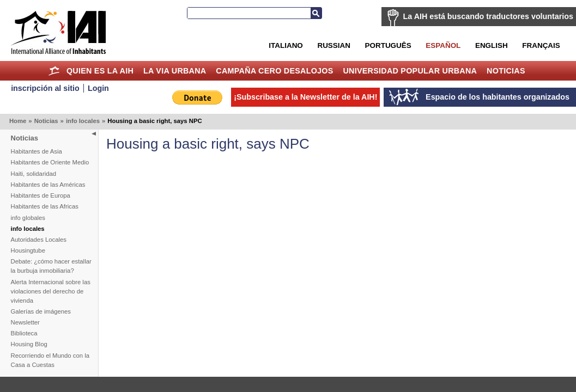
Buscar (316, 13)
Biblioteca (24, 333)
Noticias (506, 71)
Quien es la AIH (100, 71)
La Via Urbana (175, 71)
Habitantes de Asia (37, 151)
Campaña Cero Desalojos (274, 71)
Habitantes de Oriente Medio (50, 162)
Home (54, 71)
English (492, 45)
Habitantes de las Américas (48, 185)
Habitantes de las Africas (45, 206)
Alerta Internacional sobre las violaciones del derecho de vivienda (51, 291)
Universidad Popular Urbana (410, 71)
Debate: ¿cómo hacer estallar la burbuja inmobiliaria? (51, 266)
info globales (28, 218)
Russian (334, 45)
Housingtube (28, 250)
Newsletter (25, 322)
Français (541, 45)
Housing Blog (29, 344)
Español (443, 45)
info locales (83, 121)
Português (388, 45)
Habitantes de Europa (41, 195)
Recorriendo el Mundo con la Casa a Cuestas (50, 360)
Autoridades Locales (39, 240)
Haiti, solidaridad (34, 174)
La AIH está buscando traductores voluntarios (488, 16)
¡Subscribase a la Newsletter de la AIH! (305, 97)
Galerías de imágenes (41, 311)
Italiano (286, 45)
